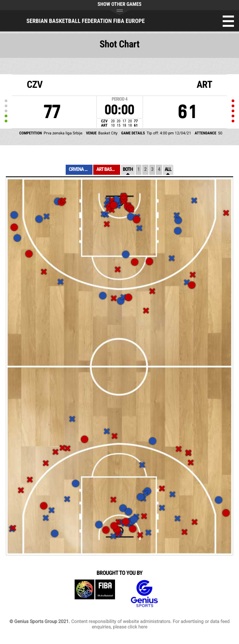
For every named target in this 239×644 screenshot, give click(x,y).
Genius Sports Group (144, 594)
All (168, 170)
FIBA (95, 594)
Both (128, 170)
